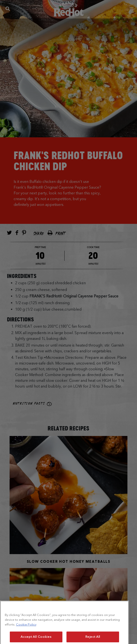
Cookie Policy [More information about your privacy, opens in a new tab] (26, 632)
